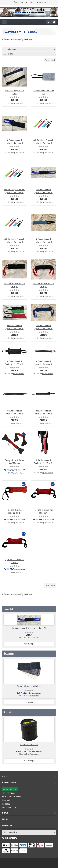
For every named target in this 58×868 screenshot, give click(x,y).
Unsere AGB (6, 800)
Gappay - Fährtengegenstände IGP (29, 686)
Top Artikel (8, 609)
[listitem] (6, 846)
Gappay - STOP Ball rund (29, 745)
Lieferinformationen (9, 793)
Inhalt (29, 813)
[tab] (29, 783)
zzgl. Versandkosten (19, 103)
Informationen (29, 783)
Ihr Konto (31, 3)
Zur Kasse (19, 3)
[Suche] (49, 22)
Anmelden (42, 3)
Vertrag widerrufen (10, 789)
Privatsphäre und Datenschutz (13, 797)
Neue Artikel (9, 712)
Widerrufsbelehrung (9, 808)
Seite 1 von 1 (50, 60)
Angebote (9, 654)
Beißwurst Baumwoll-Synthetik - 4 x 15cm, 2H (29, 628)
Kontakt (29, 777)
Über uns (5, 819)
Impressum (6, 804)
